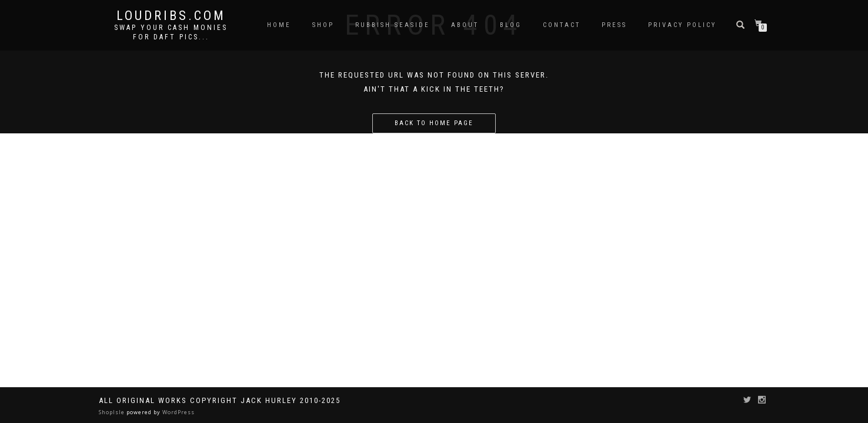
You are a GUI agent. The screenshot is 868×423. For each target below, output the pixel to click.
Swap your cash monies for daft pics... (171, 32)
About (465, 25)
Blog (511, 25)
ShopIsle (113, 412)
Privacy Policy (682, 25)
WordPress (178, 412)
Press (614, 25)
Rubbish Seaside (393, 25)
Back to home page (434, 123)
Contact (562, 25)
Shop (323, 25)
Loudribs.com (171, 16)
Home (279, 25)
